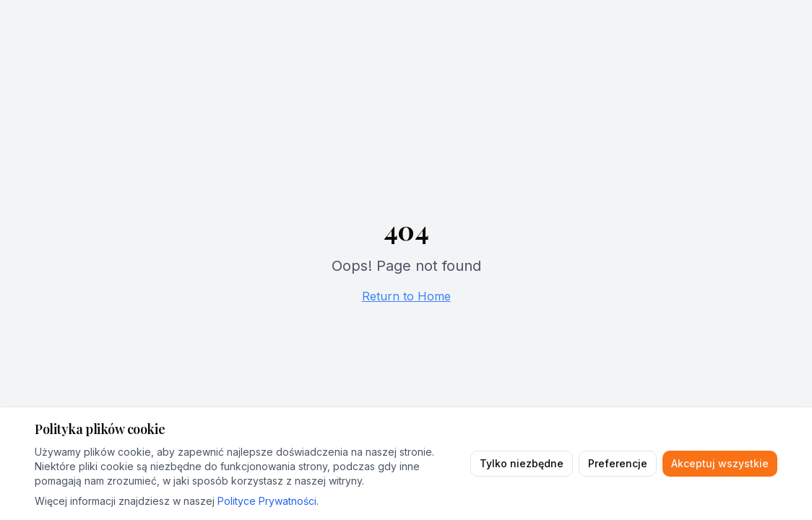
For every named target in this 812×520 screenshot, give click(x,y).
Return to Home (406, 296)
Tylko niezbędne (522, 463)
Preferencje (618, 463)
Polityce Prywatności (267, 501)
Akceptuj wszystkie (720, 463)
